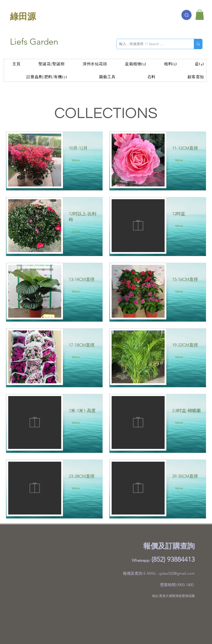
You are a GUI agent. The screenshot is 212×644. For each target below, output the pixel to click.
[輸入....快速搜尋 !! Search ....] (152, 44)
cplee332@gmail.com (177, 573)
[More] (76, 160)
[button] (200, 15)
